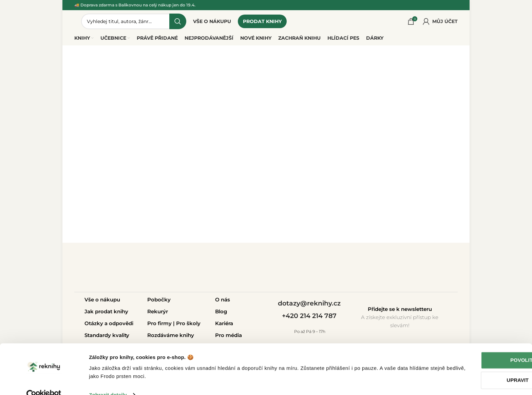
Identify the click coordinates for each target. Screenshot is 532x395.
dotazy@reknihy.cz (309, 305)
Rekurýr (158, 313)
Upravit (476, 367)
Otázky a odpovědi (109, 325)
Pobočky (159, 302)
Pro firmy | (162, 325)
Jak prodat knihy (106, 313)
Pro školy (188, 325)
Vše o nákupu (102, 302)
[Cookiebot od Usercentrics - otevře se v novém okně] (44, 382)
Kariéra (224, 325)
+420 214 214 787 (309, 318)
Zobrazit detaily (108, 382)
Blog (221, 313)
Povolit (475, 347)
